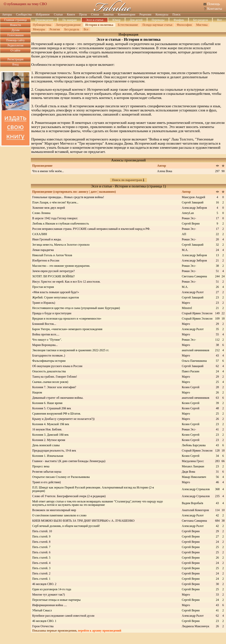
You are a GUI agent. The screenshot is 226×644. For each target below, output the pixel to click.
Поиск (177, 14)
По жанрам (70, 20)
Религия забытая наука (47, 472)
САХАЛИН (40, 234)
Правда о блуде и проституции (52, 313)
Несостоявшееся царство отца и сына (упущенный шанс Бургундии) (76, 308)
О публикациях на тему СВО (25, 4)
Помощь (214, 4)
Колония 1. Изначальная (48, 456)
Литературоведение (68, 25)
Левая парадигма (43, 250)
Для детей (136, 20)
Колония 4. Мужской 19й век (51, 424)
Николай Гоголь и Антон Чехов (52, 255)
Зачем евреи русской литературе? (53, 271)
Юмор (116, 20)
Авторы (7, 14)
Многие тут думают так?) (48, 595)
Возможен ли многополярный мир (54, 510)
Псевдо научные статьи (157, 25)
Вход (15, 64)
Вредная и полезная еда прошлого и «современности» (67, 319)
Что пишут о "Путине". (47, 340)
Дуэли (15, 30)
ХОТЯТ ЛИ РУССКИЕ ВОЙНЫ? (53, 276)
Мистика (202, 25)
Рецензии (145, 14)
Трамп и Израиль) (44, 303)
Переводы (158, 20)
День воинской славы (46, 445)
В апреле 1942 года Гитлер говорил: (55, 218)
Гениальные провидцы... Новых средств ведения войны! (68, 197)
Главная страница (15, 20)
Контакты (215, 9)
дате (94, 192)
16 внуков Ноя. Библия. (47, 429)
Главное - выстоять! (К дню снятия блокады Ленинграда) (69, 461)
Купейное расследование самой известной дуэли (63, 616)
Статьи (58, 14)
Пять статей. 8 (41, 542)
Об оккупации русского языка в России (57, 366)
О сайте (16, 50)
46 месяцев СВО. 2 (44, 584)
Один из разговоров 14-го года (52, 589)
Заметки (108, 14)
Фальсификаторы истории (49, 361)
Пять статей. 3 (41, 568)
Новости (15, 25)
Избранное (43, 14)
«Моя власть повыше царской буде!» (56, 292)
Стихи (95, 14)
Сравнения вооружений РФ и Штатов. (56, 414)
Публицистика (42, 25)
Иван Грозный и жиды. (47, 239)
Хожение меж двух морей (49, 208)
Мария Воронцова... (45, 345)
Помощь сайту (16, 40)
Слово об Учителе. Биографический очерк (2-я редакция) (69, 496)
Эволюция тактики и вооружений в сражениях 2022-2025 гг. (71, 350)
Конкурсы (162, 14)
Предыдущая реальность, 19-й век (54, 450)
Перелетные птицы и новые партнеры (56, 600)
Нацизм (37, 392)
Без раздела (200, 20)
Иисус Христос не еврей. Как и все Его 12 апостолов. (66, 282)
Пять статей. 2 (41, 573)
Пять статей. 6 (41, 552)
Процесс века (41, 466)
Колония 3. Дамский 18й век (50, 435)
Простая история (43, 287)
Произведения (44, 20)
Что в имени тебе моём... (48, 171)
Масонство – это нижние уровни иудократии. (61, 266)
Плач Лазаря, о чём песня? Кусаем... (55, 202)
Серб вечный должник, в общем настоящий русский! (66, 526)
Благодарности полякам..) (49, 355)
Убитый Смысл (42, 610)
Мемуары (39, 29)
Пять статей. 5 (41, 558)
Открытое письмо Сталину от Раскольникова (61, 477)
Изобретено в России (46, 260)
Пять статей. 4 (41, 563)
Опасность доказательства (49, 371)
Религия (55, 29)
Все (220, 20)
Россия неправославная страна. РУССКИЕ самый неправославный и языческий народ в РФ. (91, 229)
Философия (184, 25)
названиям (107, 192)
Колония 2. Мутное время (49, 440)
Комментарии (126, 14)
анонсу (83, 192)
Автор (186, 192)
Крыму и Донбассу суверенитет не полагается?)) (63, 419)
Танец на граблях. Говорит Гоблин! (55, 377)
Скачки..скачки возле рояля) (50, 382)
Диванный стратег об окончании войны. (58, 398)
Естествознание (128, 25)
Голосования (15, 35)
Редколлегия (15, 45)
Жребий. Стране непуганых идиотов (56, 297)
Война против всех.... (46, 334)
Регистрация (16, 59)
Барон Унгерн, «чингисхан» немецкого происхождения (67, 329)
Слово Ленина (41, 213)
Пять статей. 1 (41, 579)
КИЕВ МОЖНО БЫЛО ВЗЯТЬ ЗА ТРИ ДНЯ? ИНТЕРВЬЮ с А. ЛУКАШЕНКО (83, 521)
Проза (83, 14)
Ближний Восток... (44, 324)
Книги (71, 14)
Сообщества (24, 14)
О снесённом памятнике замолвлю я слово (59, 515)
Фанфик (179, 20)
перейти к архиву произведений (100, 631)
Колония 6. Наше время (47, 403)
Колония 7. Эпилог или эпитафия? (54, 387)
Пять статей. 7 (41, 547)
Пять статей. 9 (41, 536)
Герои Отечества (43, 626)
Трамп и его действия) (46, 482)
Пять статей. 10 (42, 531)
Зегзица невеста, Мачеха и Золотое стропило (61, 245)
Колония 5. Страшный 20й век (52, 408)
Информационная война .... (50, 605)
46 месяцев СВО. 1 (44, 621)
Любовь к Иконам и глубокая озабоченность (61, 223)
